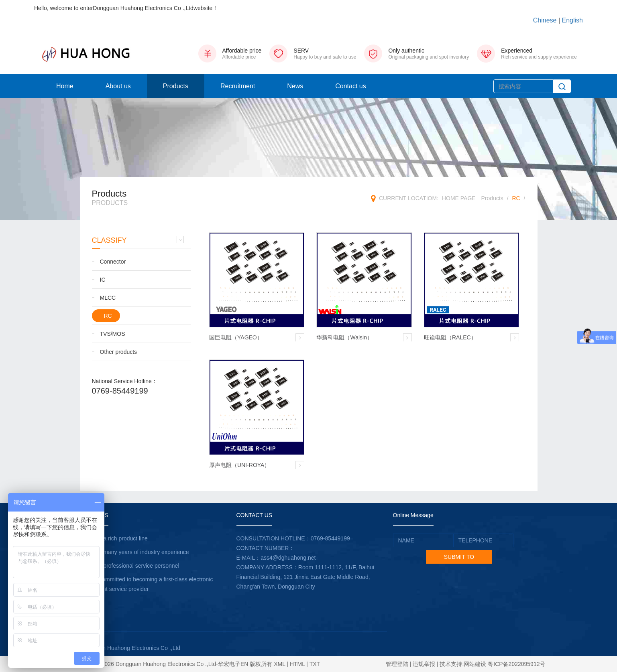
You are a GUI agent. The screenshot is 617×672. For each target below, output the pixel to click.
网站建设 (475, 664)
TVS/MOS (113, 334)
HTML (297, 664)
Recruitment (238, 86)
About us (118, 86)
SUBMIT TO (459, 557)
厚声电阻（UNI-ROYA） (239, 465)
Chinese (545, 20)
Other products (119, 352)
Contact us (350, 86)
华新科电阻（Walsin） (344, 337)
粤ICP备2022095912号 (516, 664)
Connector (113, 262)
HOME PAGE (459, 198)
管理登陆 (397, 664)
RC (516, 198)
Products (176, 86)
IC (103, 280)
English (572, 20)
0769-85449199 (120, 391)
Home (65, 86)
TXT (315, 664)
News (295, 86)
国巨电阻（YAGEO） (236, 337)
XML (279, 664)
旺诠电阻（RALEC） (450, 337)
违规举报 (424, 664)
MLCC (108, 298)
